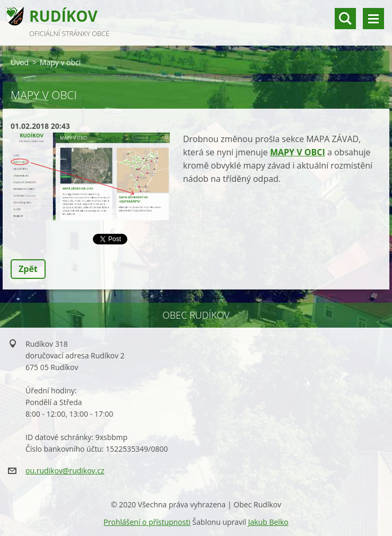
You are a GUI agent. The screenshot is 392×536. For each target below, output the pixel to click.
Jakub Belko (268, 522)
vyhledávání (345, 19)
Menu (373, 19)
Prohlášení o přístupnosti (147, 522)
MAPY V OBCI (298, 152)
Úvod (20, 62)
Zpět (28, 269)
